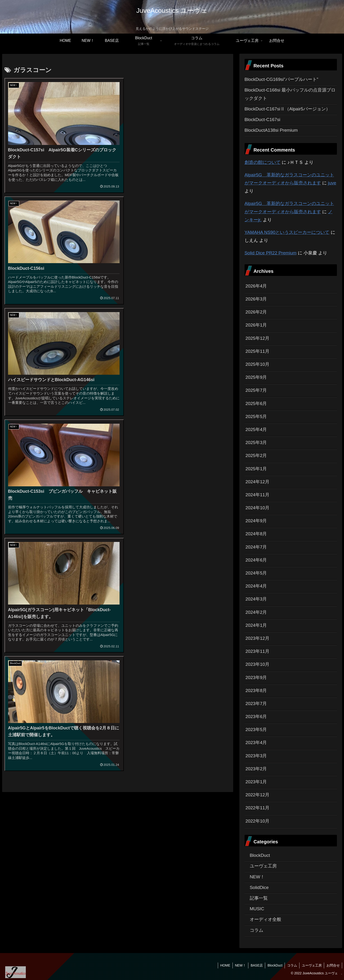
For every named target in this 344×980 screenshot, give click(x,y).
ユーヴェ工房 (311, 965)
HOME (223, 965)
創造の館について (263, 162)
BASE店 (256, 965)
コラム (291, 965)
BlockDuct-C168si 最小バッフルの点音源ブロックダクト (290, 94)
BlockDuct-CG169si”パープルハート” (281, 79)
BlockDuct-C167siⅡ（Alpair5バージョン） (287, 109)
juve (332, 183)
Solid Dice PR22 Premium (271, 253)
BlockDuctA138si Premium (271, 130)
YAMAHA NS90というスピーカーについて (287, 232)
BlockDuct (274, 965)
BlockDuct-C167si (262, 120)
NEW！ (239, 965)
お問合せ (333, 965)
